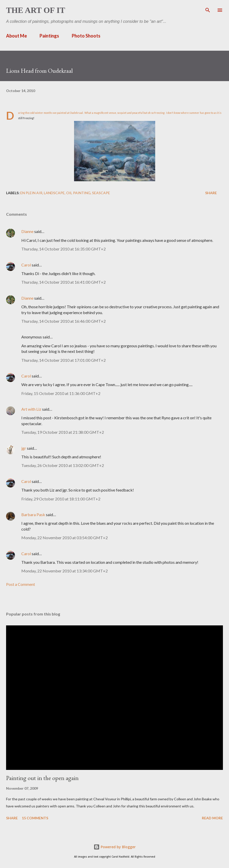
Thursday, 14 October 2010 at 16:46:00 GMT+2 (64, 321)
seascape (101, 193)
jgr (24, 448)
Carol (26, 265)
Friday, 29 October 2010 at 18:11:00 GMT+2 (61, 499)
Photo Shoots (86, 36)
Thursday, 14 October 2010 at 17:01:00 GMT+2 (64, 360)
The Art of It (36, 10)
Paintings (49, 36)
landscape (54, 193)
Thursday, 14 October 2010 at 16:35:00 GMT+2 (64, 249)
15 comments (35, 818)
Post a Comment (21, 584)
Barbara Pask (33, 514)
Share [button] (211, 193)
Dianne (27, 231)
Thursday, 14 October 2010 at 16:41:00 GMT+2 (64, 282)
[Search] (208, 9)
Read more (212, 818)
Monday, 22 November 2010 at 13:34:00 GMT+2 (65, 571)
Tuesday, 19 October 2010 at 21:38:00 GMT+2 (63, 432)
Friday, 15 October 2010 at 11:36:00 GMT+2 (61, 393)
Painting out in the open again (42, 778)
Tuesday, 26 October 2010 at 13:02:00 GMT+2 (63, 465)
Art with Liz (31, 409)
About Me (16, 36)
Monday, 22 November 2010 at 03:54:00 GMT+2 (65, 538)
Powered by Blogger (115, 847)
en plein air (31, 193)
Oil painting (78, 193)
